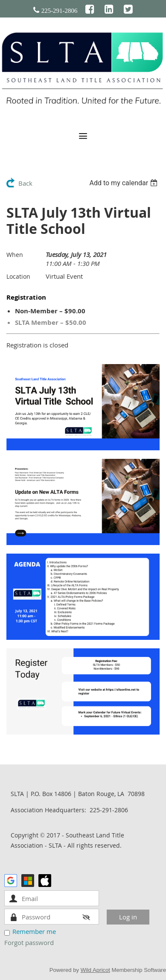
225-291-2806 (60, 11)
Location (18, 276)
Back (25, 183)
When (15, 255)
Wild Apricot (95, 970)
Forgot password (29, 942)
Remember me (34, 931)
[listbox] (124, 183)
